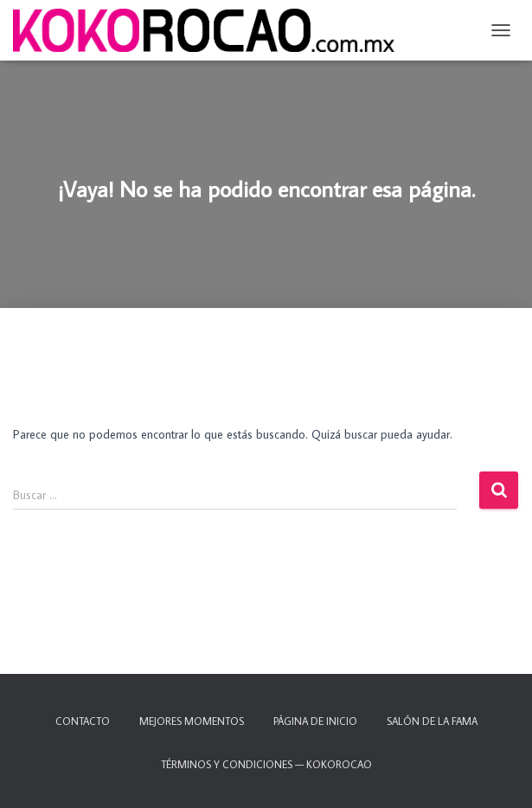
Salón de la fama (432, 721)
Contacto (83, 721)
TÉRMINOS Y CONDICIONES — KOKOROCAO (266, 764)
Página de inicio (315, 721)
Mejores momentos (192, 721)
